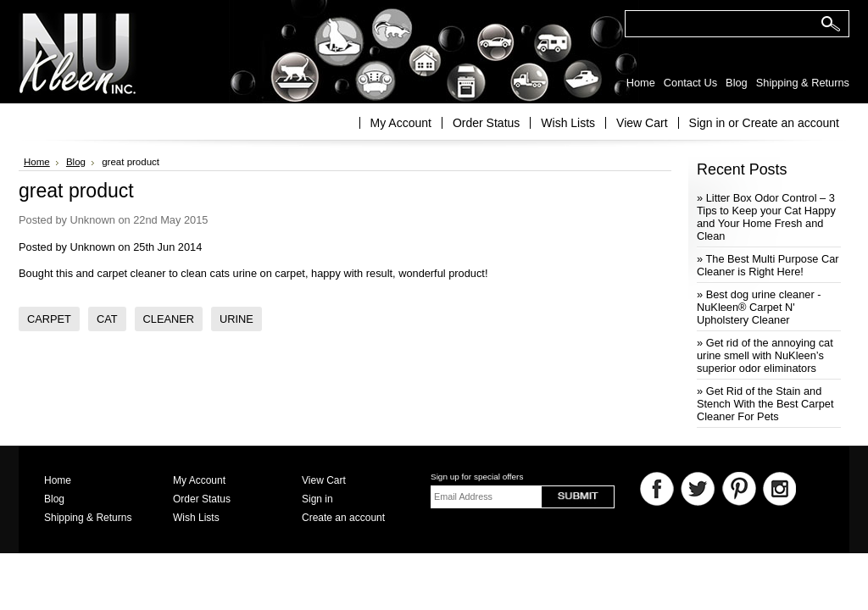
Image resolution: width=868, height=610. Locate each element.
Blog (76, 162)
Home (37, 162)
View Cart (642, 123)
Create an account (791, 123)
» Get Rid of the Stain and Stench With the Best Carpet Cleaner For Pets (765, 404)
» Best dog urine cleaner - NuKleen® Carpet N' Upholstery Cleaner (759, 307)
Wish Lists (568, 123)
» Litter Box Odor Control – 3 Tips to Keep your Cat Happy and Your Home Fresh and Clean (766, 217)
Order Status (486, 123)
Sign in (707, 123)
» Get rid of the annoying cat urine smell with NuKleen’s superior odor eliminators (765, 355)
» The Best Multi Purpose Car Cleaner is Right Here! (768, 265)
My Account (401, 123)
